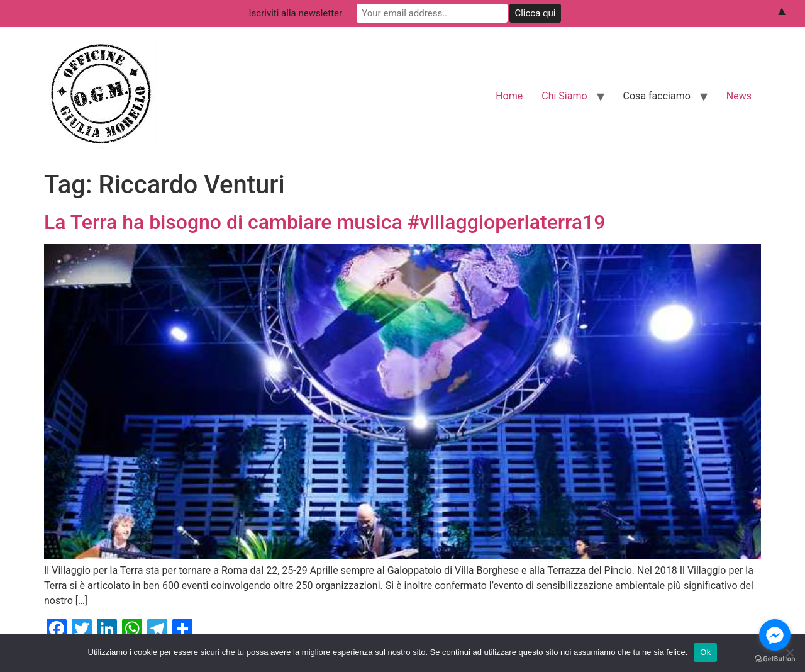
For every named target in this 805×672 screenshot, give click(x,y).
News (739, 96)
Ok (705, 652)
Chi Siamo (564, 96)
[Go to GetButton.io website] (775, 659)
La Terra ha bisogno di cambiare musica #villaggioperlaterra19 (325, 222)
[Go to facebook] (775, 635)
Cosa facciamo (657, 96)
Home (509, 96)
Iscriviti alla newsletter (296, 13)
